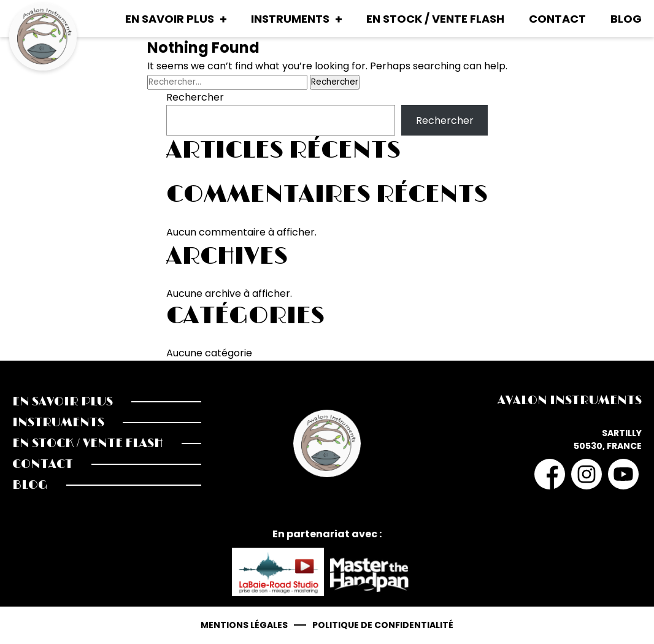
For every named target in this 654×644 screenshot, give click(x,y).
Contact (557, 19)
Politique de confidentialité (383, 625)
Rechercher (195, 97)
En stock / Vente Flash (435, 19)
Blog (626, 19)
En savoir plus (170, 19)
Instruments (290, 19)
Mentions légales (244, 625)
